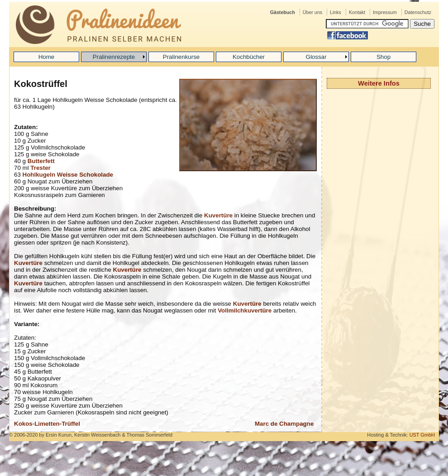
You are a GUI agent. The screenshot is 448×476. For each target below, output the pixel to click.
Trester (40, 168)
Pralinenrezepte (114, 57)
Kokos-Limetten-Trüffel (47, 424)
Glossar (316, 57)
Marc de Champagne (284, 424)
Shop (384, 57)
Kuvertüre (218, 215)
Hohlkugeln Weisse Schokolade (68, 175)
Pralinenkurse (181, 57)
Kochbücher (249, 57)
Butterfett (41, 161)
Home (47, 57)
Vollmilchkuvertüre (245, 310)
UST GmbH (422, 435)
